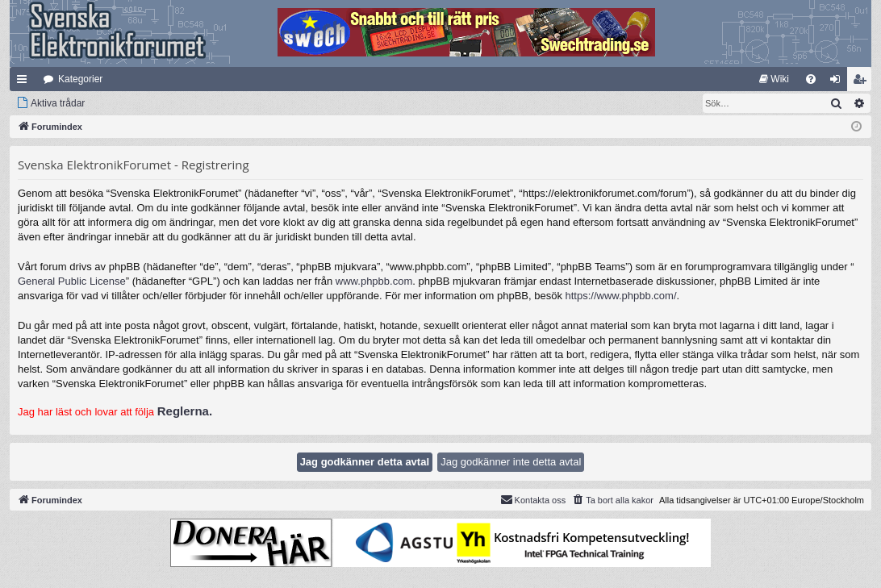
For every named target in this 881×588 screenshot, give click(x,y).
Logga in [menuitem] (839, 82)
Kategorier (80, 79)
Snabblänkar (25, 82)
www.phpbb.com (374, 281)
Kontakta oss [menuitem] (533, 499)
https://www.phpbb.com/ (621, 296)
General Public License (72, 281)
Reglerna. (185, 411)
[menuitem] (774, 79)
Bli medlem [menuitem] (863, 82)
